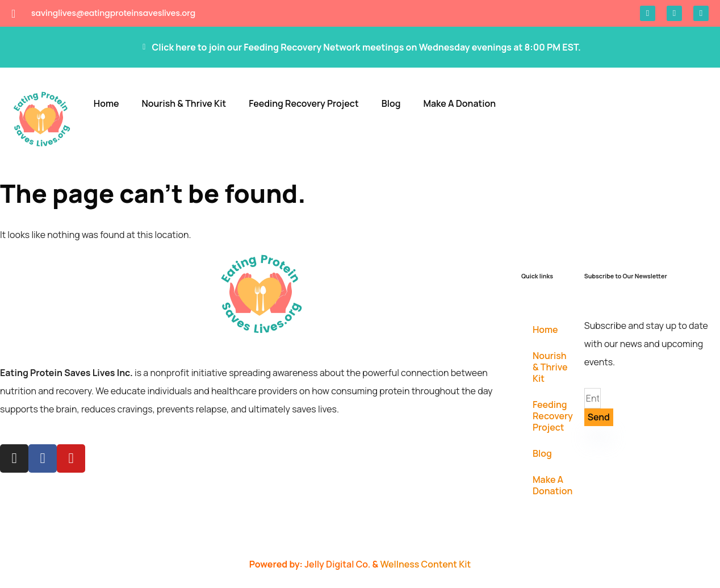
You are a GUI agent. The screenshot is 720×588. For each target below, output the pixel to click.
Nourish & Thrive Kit (184, 103)
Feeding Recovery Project (304, 103)
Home (106, 103)
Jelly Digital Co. (338, 564)
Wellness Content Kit (425, 564)
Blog (391, 103)
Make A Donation (459, 103)
